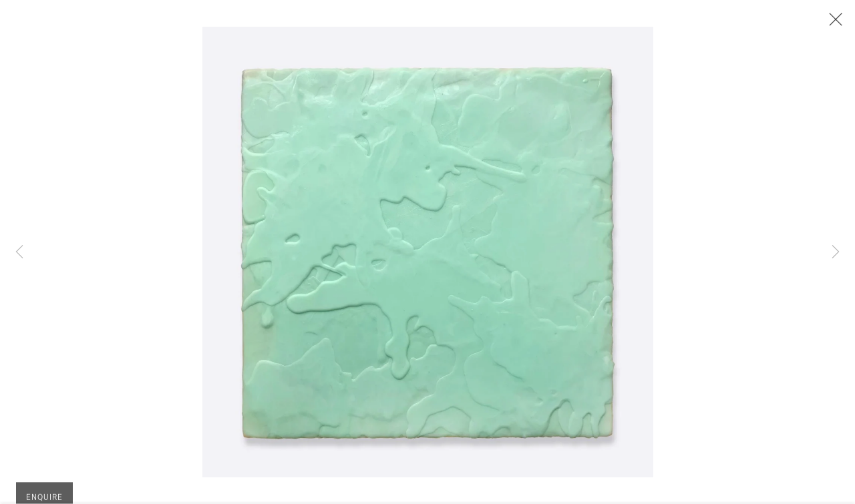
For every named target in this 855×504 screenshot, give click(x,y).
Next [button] (836, 252)
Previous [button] (19, 252)
